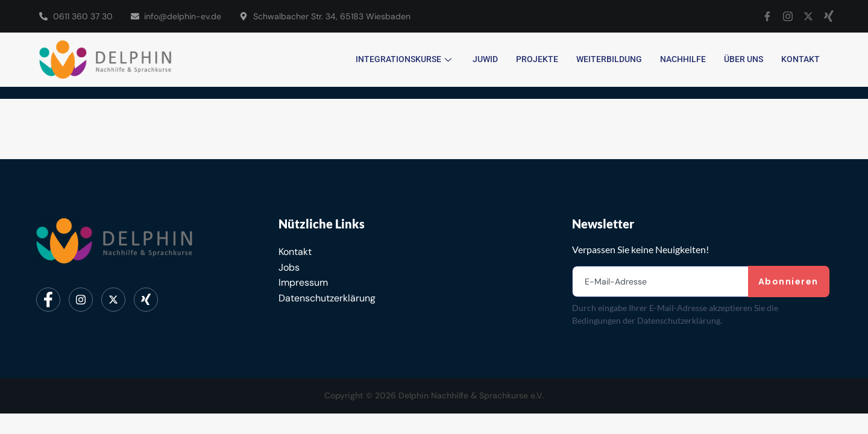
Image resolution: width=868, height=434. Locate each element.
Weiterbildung (609, 59)
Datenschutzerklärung (327, 298)
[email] (661, 281)
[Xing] (829, 16)
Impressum (303, 282)
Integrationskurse (405, 59)
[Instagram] (788, 16)
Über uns (744, 59)
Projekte (537, 59)
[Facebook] (767, 16)
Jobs (289, 267)
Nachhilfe (683, 59)
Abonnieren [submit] (788, 281)
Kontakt (800, 59)
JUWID (485, 59)
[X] (808, 16)
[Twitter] (113, 300)
